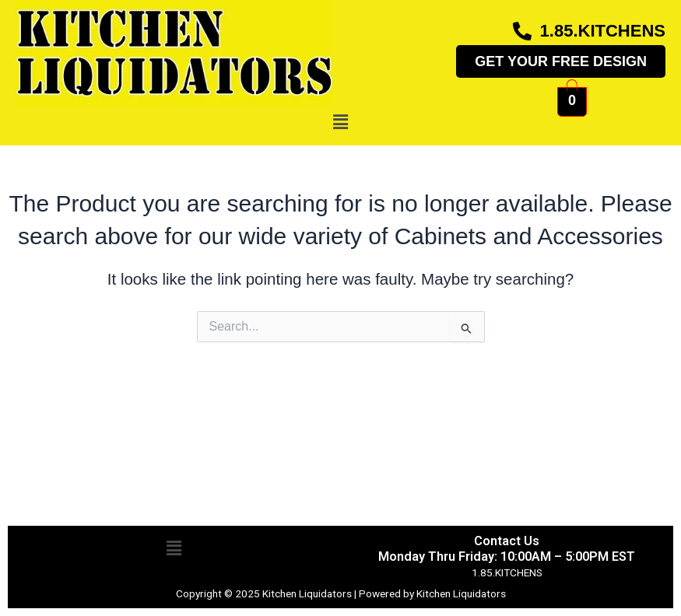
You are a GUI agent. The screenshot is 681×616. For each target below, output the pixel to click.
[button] (340, 122)
